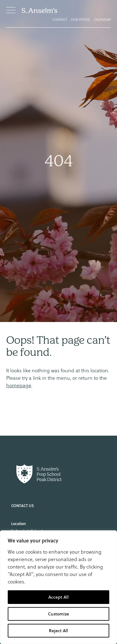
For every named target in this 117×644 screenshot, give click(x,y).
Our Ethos (80, 20)
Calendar (102, 20)
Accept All (58, 597)
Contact (60, 20)
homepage (19, 385)
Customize (58, 614)
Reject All (58, 631)
